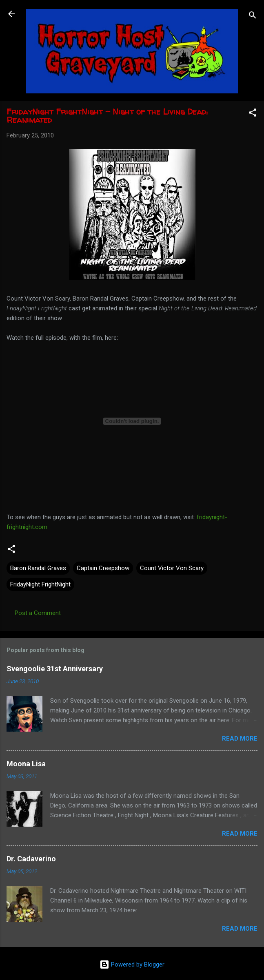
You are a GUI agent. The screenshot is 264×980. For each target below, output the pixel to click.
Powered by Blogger (132, 965)
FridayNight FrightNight (40, 584)
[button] (253, 114)
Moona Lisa (26, 764)
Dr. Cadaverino (31, 859)
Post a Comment (38, 613)
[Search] (253, 17)
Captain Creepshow (103, 568)
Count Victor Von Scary (172, 568)
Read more (240, 739)
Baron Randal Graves (38, 568)
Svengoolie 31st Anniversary (55, 669)
